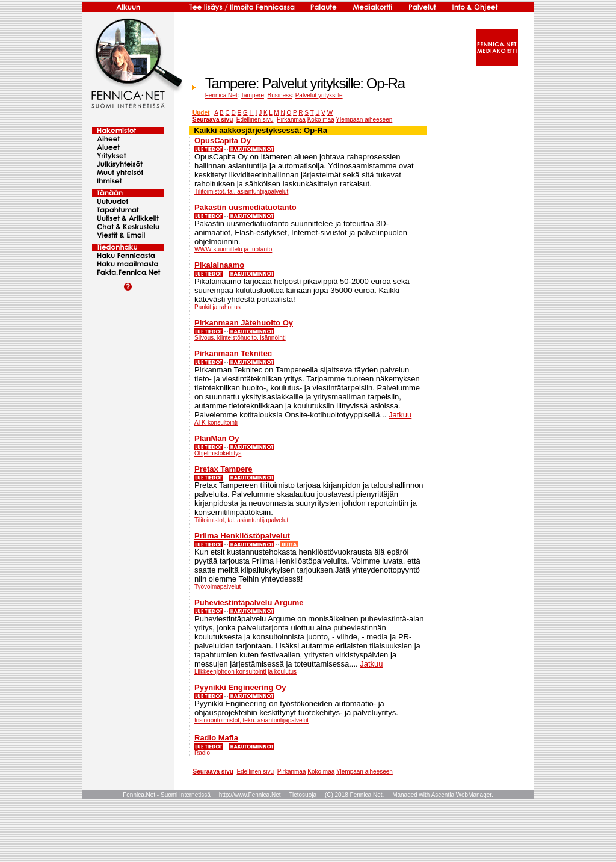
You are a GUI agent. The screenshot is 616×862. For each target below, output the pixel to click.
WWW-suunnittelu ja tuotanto (233, 249)
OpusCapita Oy (223, 140)
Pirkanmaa (291, 119)
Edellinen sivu (255, 119)
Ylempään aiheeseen (364, 119)
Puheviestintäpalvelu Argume (249, 602)
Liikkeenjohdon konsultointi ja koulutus (245, 672)
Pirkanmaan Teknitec (233, 353)
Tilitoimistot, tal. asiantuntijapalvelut (241, 192)
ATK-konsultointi (216, 423)
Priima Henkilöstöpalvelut (242, 536)
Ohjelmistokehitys (218, 453)
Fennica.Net (221, 95)
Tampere (252, 95)
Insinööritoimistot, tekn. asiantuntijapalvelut (251, 720)
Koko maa (321, 119)
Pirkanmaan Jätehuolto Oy (244, 323)
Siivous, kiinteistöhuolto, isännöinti (240, 338)
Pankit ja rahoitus (217, 307)
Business (280, 95)
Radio (202, 753)
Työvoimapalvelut (217, 587)
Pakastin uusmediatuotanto (245, 207)
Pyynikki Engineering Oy (240, 687)
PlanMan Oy (217, 438)
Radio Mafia (216, 738)
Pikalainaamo (219, 265)
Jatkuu (400, 415)
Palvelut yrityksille (319, 95)
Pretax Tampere (223, 469)
